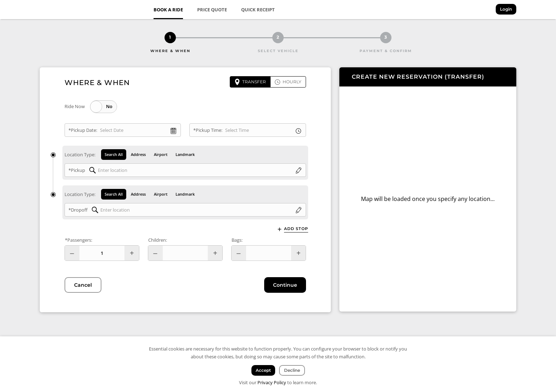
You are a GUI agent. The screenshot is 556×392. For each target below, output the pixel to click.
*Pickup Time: (208, 130)
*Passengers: (79, 240)
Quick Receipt (258, 10)
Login (506, 9)
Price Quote (212, 10)
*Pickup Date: (83, 130)
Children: (158, 240)
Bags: (237, 240)
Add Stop (296, 229)
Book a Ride (168, 10)
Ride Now (75, 106)
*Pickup (77, 170)
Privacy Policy (272, 382)
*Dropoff (78, 210)
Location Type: (80, 155)
